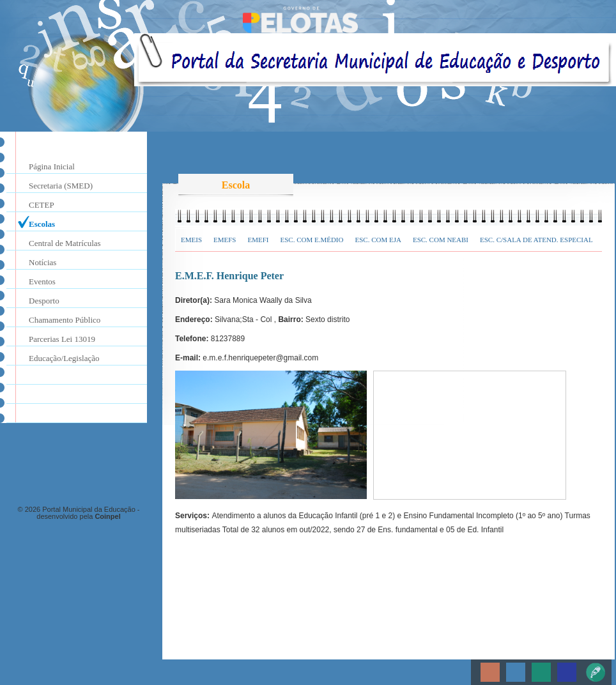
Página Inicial (52, 166)
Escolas (42, 224)
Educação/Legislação (64, 358)
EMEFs (225, 240)
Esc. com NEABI (441, 240)
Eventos (42, 281)
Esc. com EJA (378, 240)
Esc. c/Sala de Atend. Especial (536, 240)
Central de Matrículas (65, 243)
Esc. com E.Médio (312, 240)
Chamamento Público (65, 320)
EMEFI (258, 240)
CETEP (42, 205)
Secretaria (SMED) (61, 186)
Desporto (44, 301)
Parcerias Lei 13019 (62, 339)
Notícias (42, 262)
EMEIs (191, 240)
